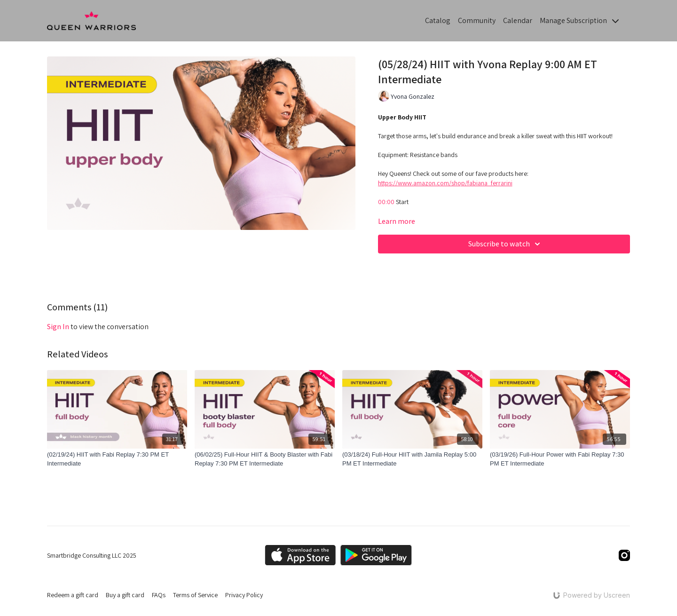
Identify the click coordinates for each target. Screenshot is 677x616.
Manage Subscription (579, 20)
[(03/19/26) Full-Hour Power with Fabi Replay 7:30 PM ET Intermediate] (560, 459)
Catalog (438, 20)
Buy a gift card (125, 595)
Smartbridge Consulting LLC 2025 (92, 555)
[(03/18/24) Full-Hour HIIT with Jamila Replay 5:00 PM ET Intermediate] (412, 459)
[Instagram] (624, 555)
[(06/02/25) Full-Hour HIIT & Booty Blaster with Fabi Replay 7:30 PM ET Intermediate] (265, 459)
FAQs (159, 595)
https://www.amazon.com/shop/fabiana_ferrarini (445, 183)
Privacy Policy (244, 595)
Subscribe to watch (506, 244)
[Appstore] (300, 555)
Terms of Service (195, 595)
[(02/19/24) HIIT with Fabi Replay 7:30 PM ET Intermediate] (117, 459)
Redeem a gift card (73, 595)
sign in (58, 327)
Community (477, 20)
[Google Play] (376, 555)
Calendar (518, 20)
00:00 (386, 202)
